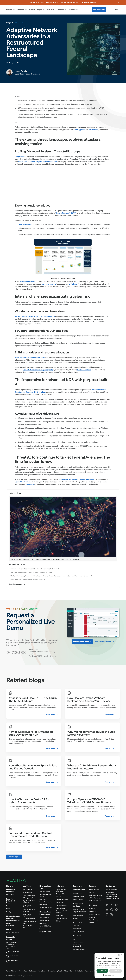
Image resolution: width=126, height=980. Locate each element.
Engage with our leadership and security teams (77, 479)
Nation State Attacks (46, 902)
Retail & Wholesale (62, 918)
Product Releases (78, 900)
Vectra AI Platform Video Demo (12, 943)
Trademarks (33, 971)
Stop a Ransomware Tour (12, 957)
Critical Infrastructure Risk (29, 922)
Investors (92, 917)
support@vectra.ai (111, 890)
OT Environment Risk (29, 919)
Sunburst (42, 929)
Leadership (93, 911)
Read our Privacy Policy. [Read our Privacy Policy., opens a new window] (114, 967)
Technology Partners (95, 895)
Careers (92, 923)
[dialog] (109, 965)
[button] (116, 10)
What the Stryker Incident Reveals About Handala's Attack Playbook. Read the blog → (63, 2)
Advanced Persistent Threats (46, 895)
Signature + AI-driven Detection (29, 902)
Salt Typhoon (94, 130)
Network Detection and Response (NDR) (38, 370)
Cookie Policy (79, 971)
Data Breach (43, 899)
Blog (74, 939)
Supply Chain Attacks (46, 908)
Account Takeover (45, 892)
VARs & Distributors (95, 898)
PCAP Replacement (29, 895)
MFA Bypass (43, 923)
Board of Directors (95, 914)
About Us (92, 909)
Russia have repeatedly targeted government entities (38, 162)
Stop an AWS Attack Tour (12, 961)
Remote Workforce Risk (28, 927)
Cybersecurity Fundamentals (77, 946)
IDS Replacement (28, 892)
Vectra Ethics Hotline (92, 971)
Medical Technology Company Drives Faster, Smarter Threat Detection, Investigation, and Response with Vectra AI (51, 576)
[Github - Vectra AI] (107, 914)
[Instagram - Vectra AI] (112, 910)
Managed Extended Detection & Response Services (13, 918)
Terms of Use (23, 971)
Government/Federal (62, 900)
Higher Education (61, 905)
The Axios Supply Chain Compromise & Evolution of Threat (31, 572)
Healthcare (59, 902)
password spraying (49, 284)
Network (9, 906)
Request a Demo (99, 10)
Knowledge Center (78, 897)
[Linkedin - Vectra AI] (107, 905)
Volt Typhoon (80, 130)
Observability (10, 895)
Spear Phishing (44, 921)
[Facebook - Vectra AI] (116, 905)
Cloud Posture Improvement (27, 915)
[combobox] (119, 955)
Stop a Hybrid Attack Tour (13, 952)
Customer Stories (79, 890)
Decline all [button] (116, 971)
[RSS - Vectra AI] (112, 914)
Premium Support (78, 916)
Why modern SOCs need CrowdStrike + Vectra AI (28, 579)
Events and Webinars (79, 949)
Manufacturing (60, 908)
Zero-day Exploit (44, 918)
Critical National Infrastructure (61, 890)
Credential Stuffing (45, 926)
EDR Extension (27, 890)
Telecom (59, 921)
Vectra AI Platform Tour (12, 948)
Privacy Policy (68, 971)
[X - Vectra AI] (112, 905)
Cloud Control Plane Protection (29, 911)
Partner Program (94, 890)
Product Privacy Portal (55, 971)
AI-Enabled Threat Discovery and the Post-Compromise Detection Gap (35, 569)
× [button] (121, 955)
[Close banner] (118, 3)
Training (75, 919)
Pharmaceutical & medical (61, 912)
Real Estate (59, 915)
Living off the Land (45, 932)
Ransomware (43, 905)
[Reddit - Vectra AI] (116, 910)
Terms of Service (11, 971)
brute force (73, 284)
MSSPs (91, 892)
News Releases (94, 920)
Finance (58, 897)
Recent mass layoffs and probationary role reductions (35, 316)
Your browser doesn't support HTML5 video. (93, 622)
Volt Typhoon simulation (29, 282)
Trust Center (42, 971)
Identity (9, 912)
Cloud (8, 909)
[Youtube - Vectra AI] (107, 910)
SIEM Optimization (28, 898)
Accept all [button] (102, 971)
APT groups (19, 157)
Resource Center (78, 942)
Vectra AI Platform (84, 370)
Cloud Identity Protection (27, 906)
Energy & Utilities (61, 894)
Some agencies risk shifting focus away (30, 358)
